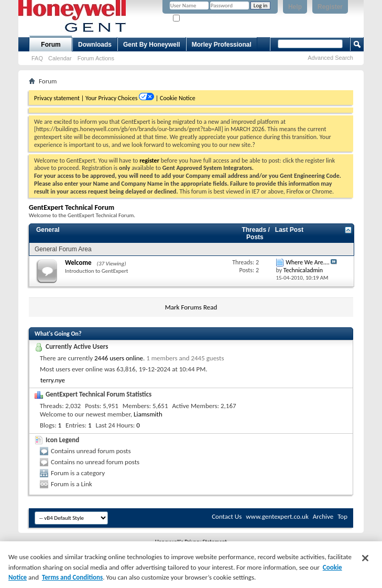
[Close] (365, 558)
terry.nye (53, 380)
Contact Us (227, 516)
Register (330, 7)
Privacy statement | (59, 98)
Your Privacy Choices (112, 98)
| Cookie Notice (176, 98)
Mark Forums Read (191, 307)
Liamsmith (148, 414)
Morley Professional (222, 45)
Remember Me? (196, 19)
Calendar (60, 58)
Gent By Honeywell (152, 45)
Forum (51, 45)
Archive (323, 516)
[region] (191, 565)
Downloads (95, 45)
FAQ (37, 58)
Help (295, 7)
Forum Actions (96, 58)
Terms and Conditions (72, 577)
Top (342, 516)
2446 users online (119, 358)
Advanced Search (330, 58)
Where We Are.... (308, 262)
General (48, 230)
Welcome (78, 263)
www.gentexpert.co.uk (277, 516)
